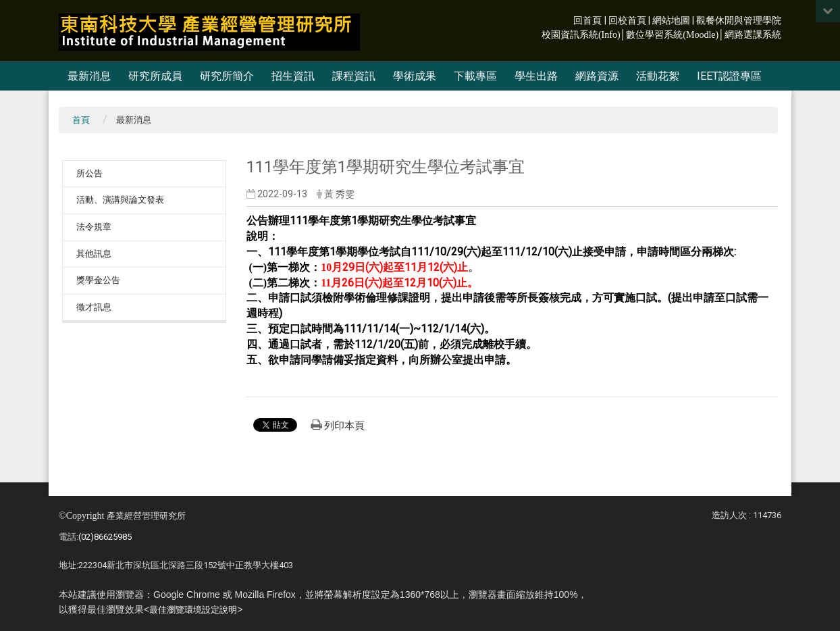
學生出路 (536, 76)
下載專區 (475, 76)
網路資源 (597, 76)
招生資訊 (293, 76)
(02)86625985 (105, 537)
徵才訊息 (94, 307)
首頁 (81, 120)
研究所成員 (155, 76)
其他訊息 (94, 254)
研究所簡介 (227, 76)
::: (566, 19)
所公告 (89, 173)
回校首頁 (627, 21)
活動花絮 (658, 76)
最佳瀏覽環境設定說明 (193, 610)
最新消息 (89, 76)
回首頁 (587, 21)
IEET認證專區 (729, 76)
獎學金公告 (98, 280)
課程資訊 (354, 76)
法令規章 (94, 227)
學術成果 (415, 76)
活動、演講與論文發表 (120, 200)
